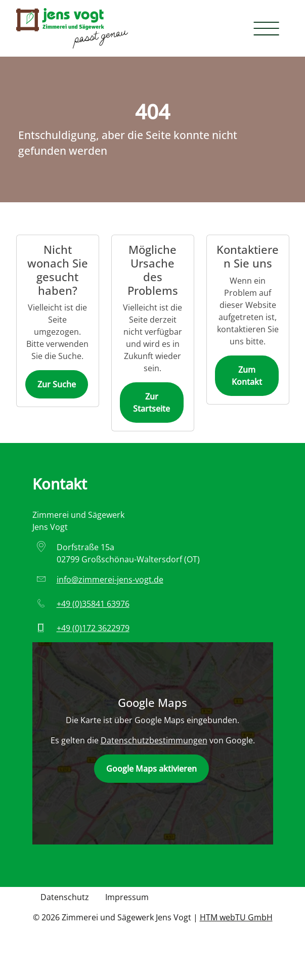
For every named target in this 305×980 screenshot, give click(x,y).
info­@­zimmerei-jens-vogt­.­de (110, 580)
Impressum (127, 897)
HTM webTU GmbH (236, 917)
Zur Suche (57, 384)
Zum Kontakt (247, 376)
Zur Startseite (151, 403)
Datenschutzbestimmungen (154, 740)
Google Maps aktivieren (151, 769)
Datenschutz (65, 897)
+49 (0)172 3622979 (93, 628)
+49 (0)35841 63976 (93, 604)
